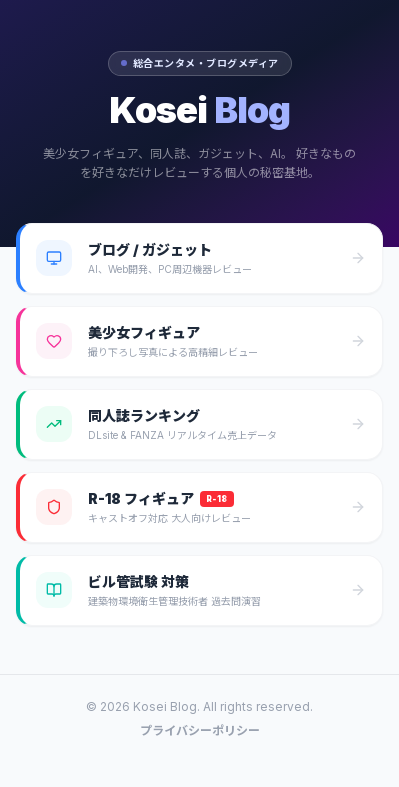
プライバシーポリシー (200, 730)
